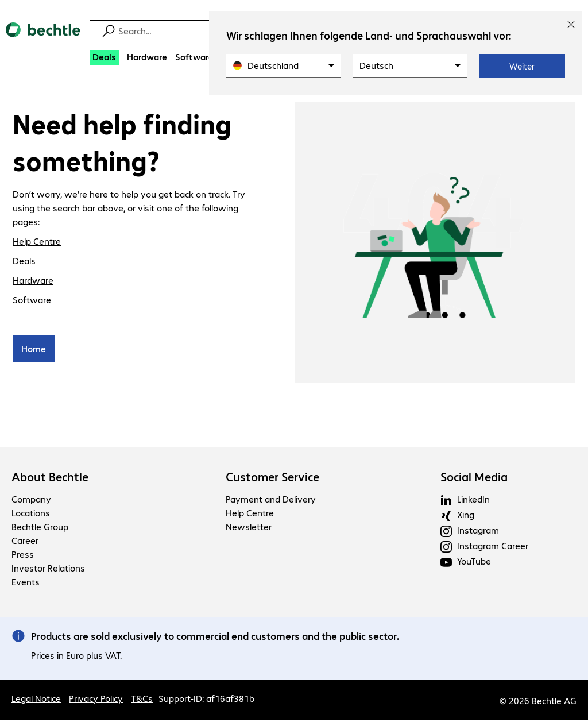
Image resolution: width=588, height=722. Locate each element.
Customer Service (272, 478)
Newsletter (249, 528)
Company (31, 501)
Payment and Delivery (271, 501)
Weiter (522, 66)
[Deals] (104, 58)
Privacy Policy (96, 700)
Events (26, 583)
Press (23, 556)
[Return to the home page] (43, 40)
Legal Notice (36, 700)
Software (32, 301)
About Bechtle (50, 478)
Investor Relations (48, 570)
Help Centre (37, 243)
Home (34, 350)
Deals (24, 262)
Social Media (474, 478)
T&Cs (142, 700)
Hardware (33, 282)
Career (25, 542)
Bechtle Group (40, 528)
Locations (31, 514)
